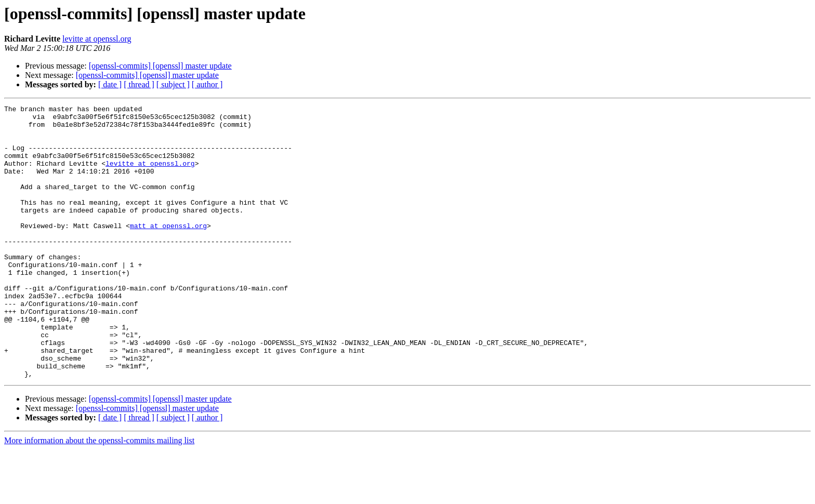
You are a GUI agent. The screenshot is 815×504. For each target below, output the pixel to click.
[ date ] (110, 84)
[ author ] (207, 84)
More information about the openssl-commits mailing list (99, 495)
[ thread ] (139, 84)
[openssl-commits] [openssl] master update (160, 66)
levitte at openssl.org (97, 39)
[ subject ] (173, 84)
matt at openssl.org (168, 250)
